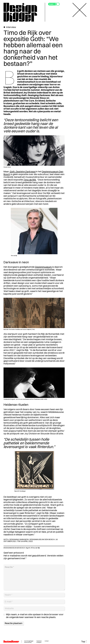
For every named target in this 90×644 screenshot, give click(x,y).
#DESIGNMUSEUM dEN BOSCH (14, 548)
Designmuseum (44, 267)
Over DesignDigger (29, 641)
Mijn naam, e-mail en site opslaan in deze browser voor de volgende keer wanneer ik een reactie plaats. (35, 616)
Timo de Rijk (30, 180)
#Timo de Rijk (35, 548)
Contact (47, 641)
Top (83, 641)
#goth (28, 548)
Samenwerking (28, 642)
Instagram (39, 642)
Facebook (39, 641)
